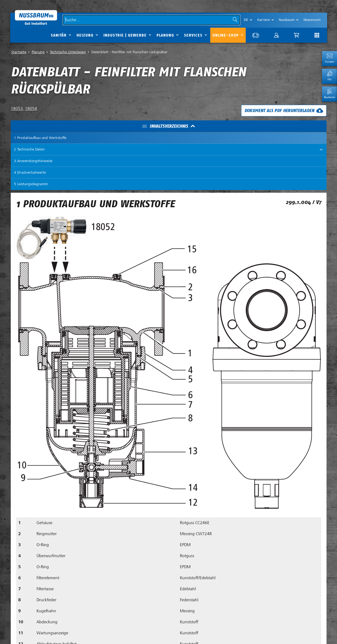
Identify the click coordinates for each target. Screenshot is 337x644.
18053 (17, 109)
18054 (31, 109)
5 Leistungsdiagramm (31, 184)
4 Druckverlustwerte (30, 172)
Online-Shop (226, 35)
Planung (165, 35)
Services (193, 35)
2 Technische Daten (29, 149)
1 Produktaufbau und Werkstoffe (40, 138)
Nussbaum (287, 20)
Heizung (85, 35)
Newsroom (312, 20)
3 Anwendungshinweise (33, 161)
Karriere (264, 20)
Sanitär (59, 35)
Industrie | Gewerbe (125, 35)
